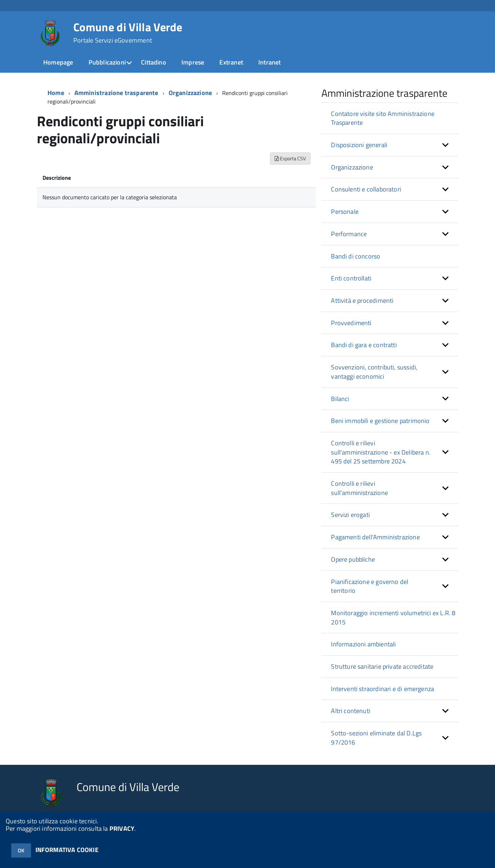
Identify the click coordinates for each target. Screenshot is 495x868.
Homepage (58, 62)
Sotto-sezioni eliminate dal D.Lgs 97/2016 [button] (376, 738)
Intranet (269, 62)
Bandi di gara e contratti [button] (364, 345)
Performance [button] (349, 234)
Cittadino (154, 62)
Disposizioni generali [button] (359, 145)
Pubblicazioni (107, 62)
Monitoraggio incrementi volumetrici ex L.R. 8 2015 (393, 617)
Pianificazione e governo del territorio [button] (370, 586)
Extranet (231, 62)
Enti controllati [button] (351, 278)
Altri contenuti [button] (351, 711)
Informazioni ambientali (363, 644)
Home (56, 93)
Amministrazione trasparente (116, 93)
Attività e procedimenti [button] (362, 301)
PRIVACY (122, 828)
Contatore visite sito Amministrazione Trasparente (383, 118)
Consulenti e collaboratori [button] (366, 189)
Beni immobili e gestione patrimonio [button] (380, 421)
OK (21, 850)
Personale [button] (345, 212)
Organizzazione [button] (352, 167)
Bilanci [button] (340, 399)
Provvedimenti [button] (351, 323)
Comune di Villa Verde (128, 33)
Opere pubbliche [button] (353, 559)
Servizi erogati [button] (350, 515)
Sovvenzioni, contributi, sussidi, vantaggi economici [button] (374, 372)
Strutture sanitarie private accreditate (382, 666)
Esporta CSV (290, 158)
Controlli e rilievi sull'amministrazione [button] (359, 488)
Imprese (193, 62)
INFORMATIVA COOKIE (67, 850)
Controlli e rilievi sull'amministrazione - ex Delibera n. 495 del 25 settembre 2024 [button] (381, 452)
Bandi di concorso (356, 256)
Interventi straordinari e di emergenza (382, 689)
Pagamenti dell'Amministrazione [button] (375, 537)
